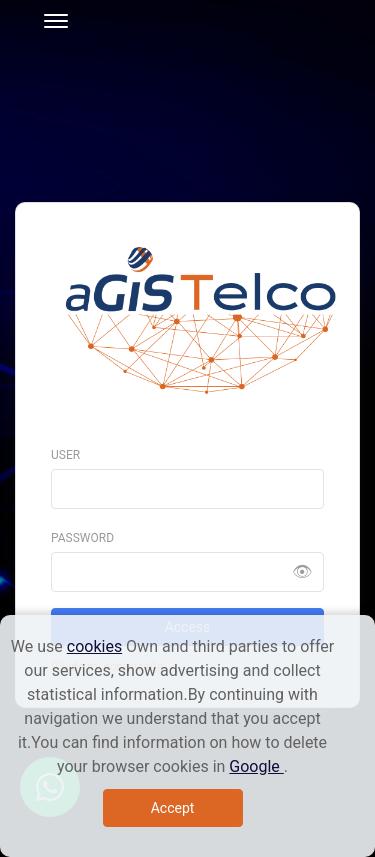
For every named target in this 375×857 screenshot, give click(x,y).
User (65, 455)
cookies (94, 646)
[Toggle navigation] (49, 18)
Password (82, 538)
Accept (173, 808)
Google (256, 766)
